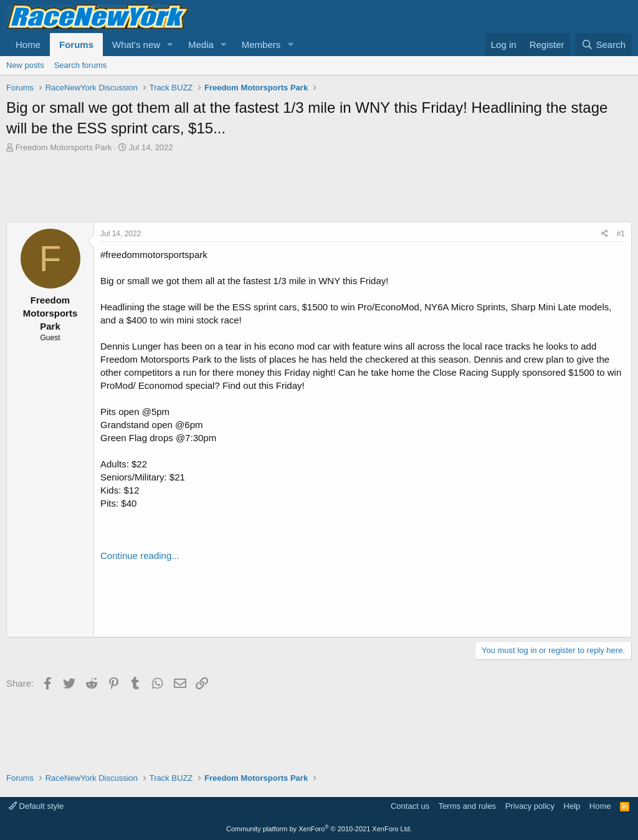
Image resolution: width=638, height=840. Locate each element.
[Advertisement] (319, 188)
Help (572, 806)
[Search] (603, 45)
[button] (170, 45)
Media (201, 45)
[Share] (605, 234)
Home (28, 45)
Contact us (410, 806)
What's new (136, 45)
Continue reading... (140, 556)
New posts (25, 65)
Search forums (81, 65)
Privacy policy (530, 806)
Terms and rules (467, 806)
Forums (76, 45)
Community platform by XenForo (319, 829)
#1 (621, 234)
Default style (36, 806)
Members (261, 45)
